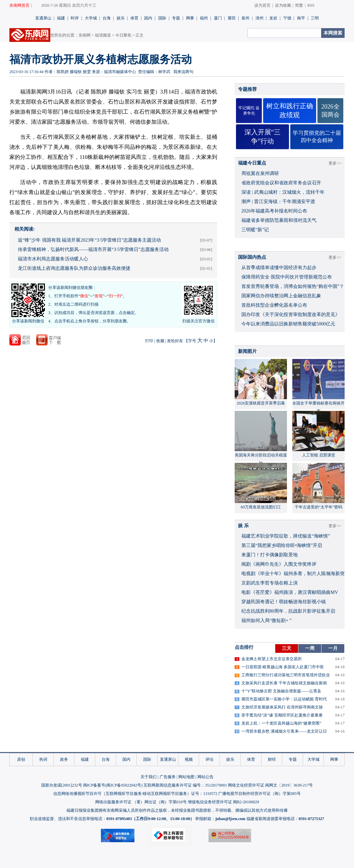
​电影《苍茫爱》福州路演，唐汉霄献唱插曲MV (290, 592)
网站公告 (205, 777)
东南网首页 (19, 5)
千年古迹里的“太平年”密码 (319, 507)
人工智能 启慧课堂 (319, 455)
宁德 (287, 18)
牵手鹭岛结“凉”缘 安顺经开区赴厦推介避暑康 (282, 715)
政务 (64, 759)
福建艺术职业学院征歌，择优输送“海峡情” (286, 536)
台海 (107, 18)
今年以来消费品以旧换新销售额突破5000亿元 (288, 324)
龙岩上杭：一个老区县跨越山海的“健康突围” (281, 723)
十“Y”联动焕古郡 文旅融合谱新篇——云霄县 (281, 691)
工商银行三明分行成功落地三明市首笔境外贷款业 (286, 675)
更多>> (335, 163)
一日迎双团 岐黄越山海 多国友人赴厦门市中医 (283, 667)
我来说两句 (183, 72)
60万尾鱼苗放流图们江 (261, 507)
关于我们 (149, 777)
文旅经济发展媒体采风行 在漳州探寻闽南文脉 (282, 707)
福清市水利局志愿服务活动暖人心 (53, 259)
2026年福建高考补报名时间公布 (274, 211)
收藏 (160, 341)
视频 (189, 759)
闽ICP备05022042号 (124, 785)
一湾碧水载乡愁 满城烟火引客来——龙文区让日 (284, 731)
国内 (148, 18)
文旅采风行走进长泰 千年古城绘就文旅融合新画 (284, 683)
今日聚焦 (123, 35)
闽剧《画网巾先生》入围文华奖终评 (279, 564)
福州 (204, 18)
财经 (272, 759)
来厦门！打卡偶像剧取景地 (270, 555)
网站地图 (186, 777)
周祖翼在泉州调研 (260, 173)
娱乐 (121, 18)
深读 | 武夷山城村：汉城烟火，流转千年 (283, 192)
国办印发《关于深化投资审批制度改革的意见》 (291, 315)
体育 (134, 18)
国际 (162, 18)
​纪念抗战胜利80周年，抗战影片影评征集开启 (288, 611)
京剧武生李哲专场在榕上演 (270, 583)
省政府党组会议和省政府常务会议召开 (281, 183)
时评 (75, 18)
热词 (43, 759)
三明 (315, 18)
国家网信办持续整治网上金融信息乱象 (281, 296)
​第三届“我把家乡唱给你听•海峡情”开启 (282, 545)
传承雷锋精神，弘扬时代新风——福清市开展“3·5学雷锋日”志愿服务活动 (93, 250)
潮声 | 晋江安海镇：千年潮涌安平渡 (278, 202)
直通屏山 (43, 18)
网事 (190, 18)
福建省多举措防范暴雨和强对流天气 (279, 220)
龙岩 (273, 18)
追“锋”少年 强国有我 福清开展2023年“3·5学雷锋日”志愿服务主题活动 (89, 240)
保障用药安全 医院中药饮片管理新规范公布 (287, 277)
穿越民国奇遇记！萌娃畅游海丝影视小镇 (284, 602)
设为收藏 (283, 5)
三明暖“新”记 (255, 230)
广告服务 (168, 777)
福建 (61, 18)
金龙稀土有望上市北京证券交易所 (272, 659)
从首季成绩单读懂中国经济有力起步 (279, 268)
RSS (311, 5)
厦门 (218, 18)
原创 (21, 759)
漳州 (259, 18)
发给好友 (175, 341)
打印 (149, 341)
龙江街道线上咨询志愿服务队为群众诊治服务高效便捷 (74, 268)
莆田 (232, 18)
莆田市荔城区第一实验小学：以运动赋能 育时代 (284, 699)
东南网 (84, 35)
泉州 (245, 18)
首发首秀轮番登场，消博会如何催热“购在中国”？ (293, 286)
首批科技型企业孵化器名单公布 (274, 305)
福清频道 (103, 35)
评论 (210, 759)
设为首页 (262, 5)
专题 (176, 18)
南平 (301, 18)
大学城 (91, 18)
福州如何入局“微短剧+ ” (267, 621)
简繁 (299, 5)
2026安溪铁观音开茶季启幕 (261, 403)
